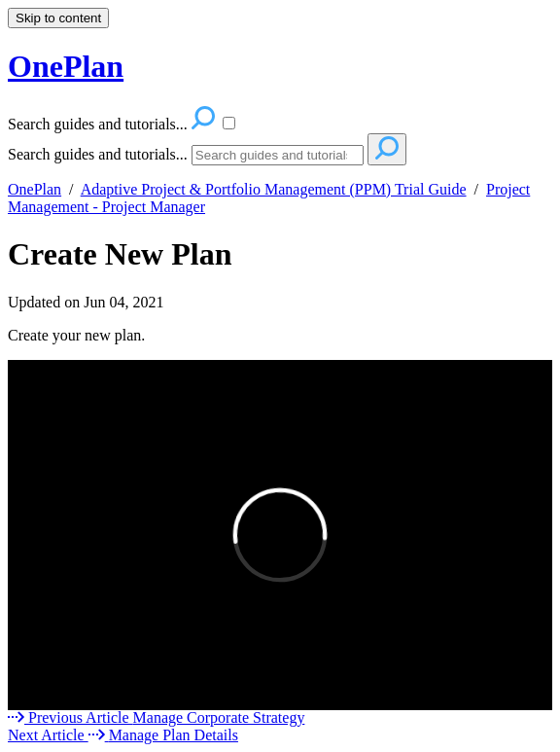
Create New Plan (120, 254)
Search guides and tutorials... (98, 154)
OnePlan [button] (66, 66)
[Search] (278, 155)
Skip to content (58, 18)
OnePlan (35, 189)
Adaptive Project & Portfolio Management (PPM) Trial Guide (274, 189)
